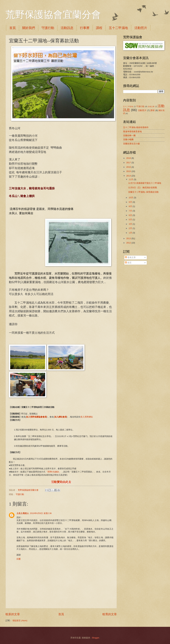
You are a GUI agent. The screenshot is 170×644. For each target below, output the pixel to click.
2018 (129, 158)
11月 (131, 179)
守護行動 (48, 28)
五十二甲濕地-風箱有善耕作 (136, 127)
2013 (129, 238)
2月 (131, 228)
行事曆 (85, 28)
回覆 (19, 559)
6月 (131, 215)
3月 (131, 224)
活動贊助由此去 (61, 482)
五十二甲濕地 (118, 28)
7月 (131, 211)
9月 (131, 202)
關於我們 (29, 28)
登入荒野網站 (87, 417)
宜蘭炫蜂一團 (129, 135)
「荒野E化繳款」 (53, 472)
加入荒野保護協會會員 (36, 417)
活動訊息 (67, 28)
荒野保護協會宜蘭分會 (53, 15)
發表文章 (130, 257)
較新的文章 (13, 614)
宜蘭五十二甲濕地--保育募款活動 (143, 192)
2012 (129, 243)
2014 (129, 176)
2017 (129, 163)
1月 (131, 233)
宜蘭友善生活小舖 (131, 144)
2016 (129, 167)
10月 (131, 198)
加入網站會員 (61, 417)
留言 (128, 263)
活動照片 (142, 110)
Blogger (96, 638)
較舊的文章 (110, 614)
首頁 (13, 28)
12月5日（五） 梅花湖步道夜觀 (143, 188)
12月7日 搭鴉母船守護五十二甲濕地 (145, 183)
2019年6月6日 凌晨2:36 (41, 513)
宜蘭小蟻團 (128, 139)
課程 (99, 28)
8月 (131, 206)
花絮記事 (151, 107)
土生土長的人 (23, 513)
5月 (131, 220)
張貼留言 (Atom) (20, 621)
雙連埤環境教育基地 (132, 132)
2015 (129, 171)
